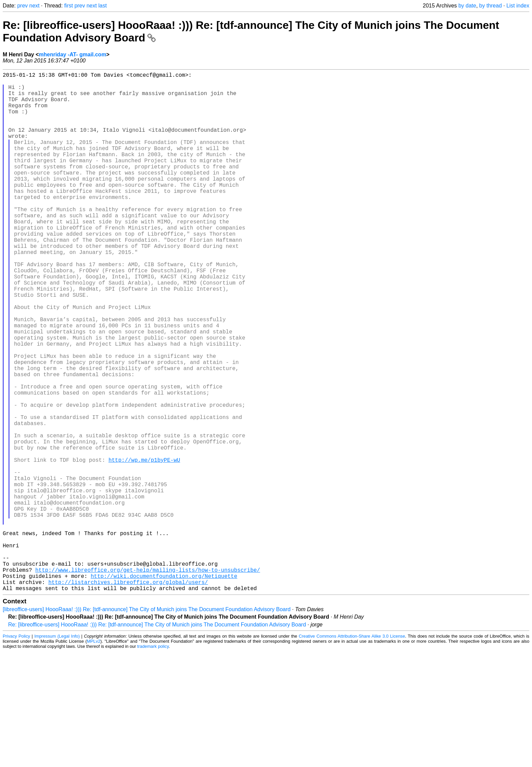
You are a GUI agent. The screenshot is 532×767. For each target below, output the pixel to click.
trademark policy (153, 762)
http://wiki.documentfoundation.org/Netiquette (164, 689)
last (103, 6)
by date (467, 6)
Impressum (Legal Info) (57, 752)
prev (23, 6)
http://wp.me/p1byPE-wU (144, 547)
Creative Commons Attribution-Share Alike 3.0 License (352, 752)
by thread (490, 6)
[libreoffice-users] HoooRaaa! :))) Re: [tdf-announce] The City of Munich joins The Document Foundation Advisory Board (147, 725)
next (34, 6)
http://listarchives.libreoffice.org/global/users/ (128, 696)
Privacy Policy (16, 752)
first (69, 6)
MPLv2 (94, 757)
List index (518, 6)
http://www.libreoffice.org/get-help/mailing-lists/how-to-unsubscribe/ (148, 681)
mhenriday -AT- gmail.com (72, 54)
